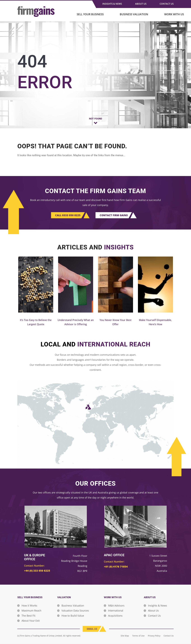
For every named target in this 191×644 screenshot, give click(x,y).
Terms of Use (138, 636)
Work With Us (174, 14)
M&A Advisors (114, 606)
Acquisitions (113, 616)
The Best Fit (26, 616)
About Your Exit (28, 621)
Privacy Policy (154, 636)
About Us (141, 4)
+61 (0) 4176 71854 (115, 567)
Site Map (125, 636)
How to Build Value (71, 616)
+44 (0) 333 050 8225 (36, 571)
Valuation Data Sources (73, 611)
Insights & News (112, 4)
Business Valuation (134, 14)
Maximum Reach (29, 611)
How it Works (27, 606)
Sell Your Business (90, 14)
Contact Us (167, 4)
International (114, 611)
